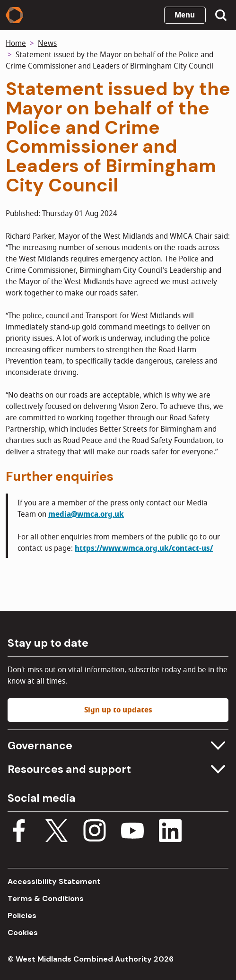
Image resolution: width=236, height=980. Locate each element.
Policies (22, 915)
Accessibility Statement (54, 881)
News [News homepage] (47, 43)
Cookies (23, 932)
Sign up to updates (118, 710)
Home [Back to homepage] (16, 43)
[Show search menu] (221, 15)
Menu (185, 15)
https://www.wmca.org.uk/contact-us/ (144, 548)
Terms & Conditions (46, 898)
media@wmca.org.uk (86, 514)
